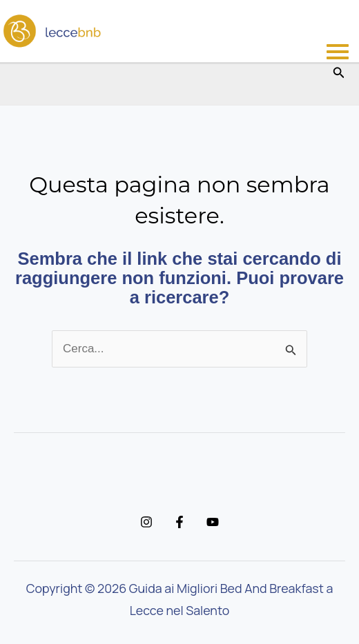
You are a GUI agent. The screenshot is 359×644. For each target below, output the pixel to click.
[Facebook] (179, 522)
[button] (339, 73)
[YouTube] (213, 522)
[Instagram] (146, 522)
